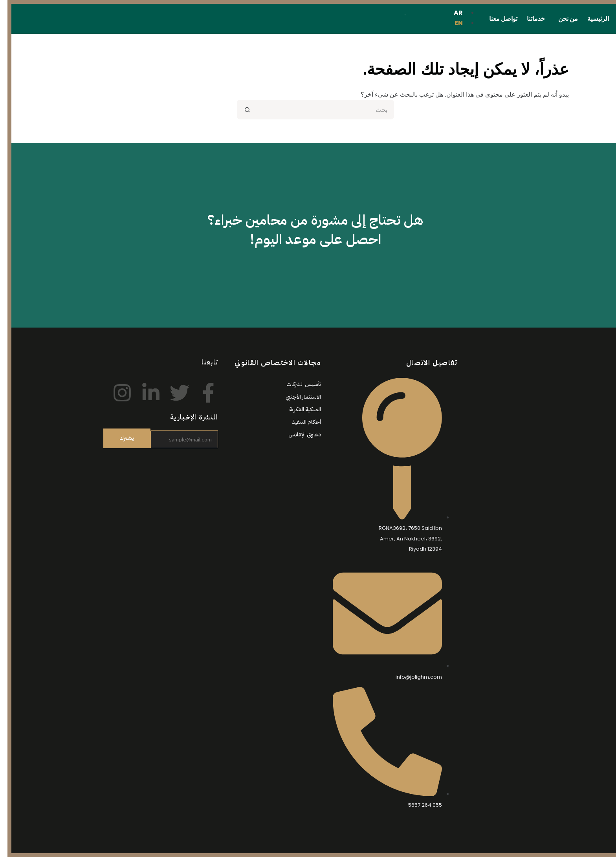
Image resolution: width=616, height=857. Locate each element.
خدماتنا (528, 19)
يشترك (119, 438)
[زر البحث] (239, 110)
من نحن (561, 19)
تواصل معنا (496, 19)
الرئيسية (591, 19)
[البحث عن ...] (318, 110)
